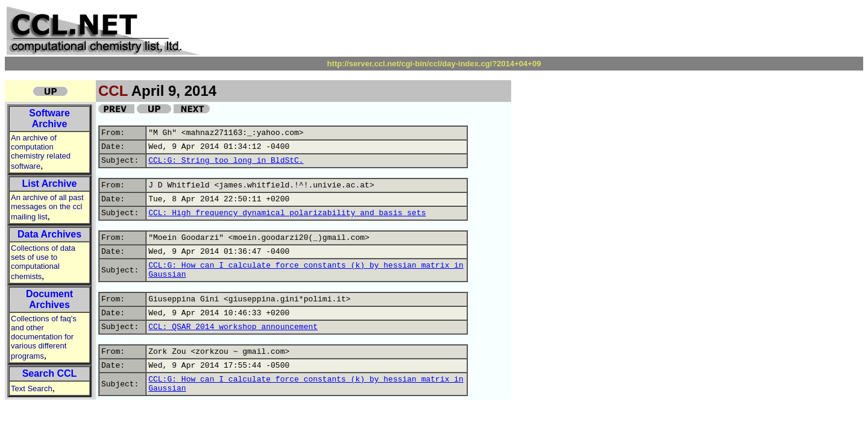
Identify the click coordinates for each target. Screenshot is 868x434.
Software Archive (49, 118)
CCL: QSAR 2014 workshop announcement (233, 327)
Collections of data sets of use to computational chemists (43, 262)
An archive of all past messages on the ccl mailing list (47, 207)
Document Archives (49, 299)
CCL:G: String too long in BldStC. (226, 161)
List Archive (50, 184)
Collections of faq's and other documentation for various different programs (44, 337)
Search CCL (50, 373)
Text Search (32, 388)
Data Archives (49, 234)
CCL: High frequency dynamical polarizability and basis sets (287, 213)
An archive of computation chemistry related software (41, 152)
